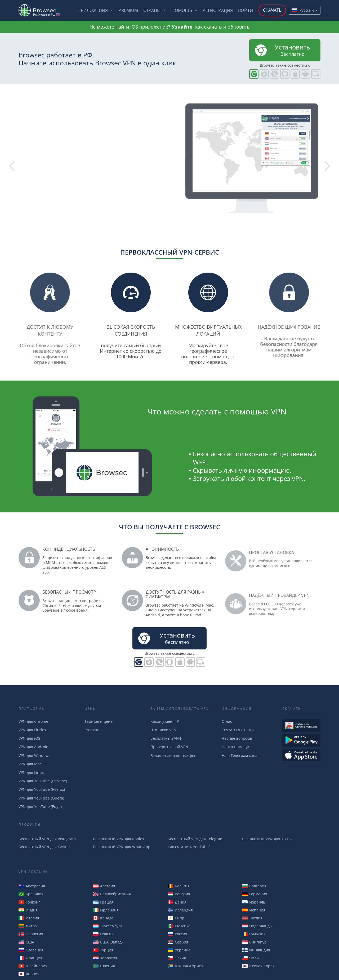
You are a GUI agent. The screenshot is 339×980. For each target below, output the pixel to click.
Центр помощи (235, 747)
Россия (177, 934)
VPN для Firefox (32, 730)
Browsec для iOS (295, 74)
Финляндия (256, 950)
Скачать (272, 10)
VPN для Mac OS (33, 764)
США (26, 942)
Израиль (254, 902)
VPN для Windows (34, 755)
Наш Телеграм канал (241, 755)
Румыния (254, 934)
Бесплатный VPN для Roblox (119, 839)
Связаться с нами (238, 730)
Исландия (180, 910)
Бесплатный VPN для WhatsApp (122, 847)
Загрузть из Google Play (301, 740)
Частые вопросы (237, 738)
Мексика (179, 926)
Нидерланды (257, 926)
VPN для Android (34, 747)
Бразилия (31, 894)
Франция (30, 958)
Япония (29, 974)
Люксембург (108, 926)
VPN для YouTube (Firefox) (42, 789)
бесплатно (282, 50)
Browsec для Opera (285, 74)
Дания (177, 902)
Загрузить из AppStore (301, 755)
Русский (303, 10)
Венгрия (179, 894)
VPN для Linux (31, 772)
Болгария (254, 886)
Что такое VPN (163, 730)
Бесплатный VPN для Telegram (196, 839)
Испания (254, 910)
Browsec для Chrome (254, 74)
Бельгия (179, 886)
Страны (152, 10)
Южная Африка (185, 966)
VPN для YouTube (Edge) (40, 807)
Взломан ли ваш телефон (173, 755)
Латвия (252, 918)
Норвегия (31, 934)
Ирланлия (106, 910)
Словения (31, 950)
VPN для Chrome (33, 721)
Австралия (32, 886)
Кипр (176, 918)
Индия (28, 910)
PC (316, 74)
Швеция (104, 966)
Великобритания (112, 894)
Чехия (177, 958)
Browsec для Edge (275, 74)
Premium (128, 10)
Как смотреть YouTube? (189, 847)
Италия (29, 918)
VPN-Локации (33, 872)
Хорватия (105, 958)
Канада (103, 918)
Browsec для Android (305, 74)
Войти (246, 10)
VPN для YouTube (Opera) (41, 798)
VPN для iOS (29, 738)
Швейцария (33, 966)
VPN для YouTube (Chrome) (43, 781)
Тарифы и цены (99, 721)
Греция (103, 902)
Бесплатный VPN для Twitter (44, 847)
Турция (103, 950)
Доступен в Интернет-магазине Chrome (301, 725)
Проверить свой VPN (169, 747)
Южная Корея (258, 966)
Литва (28, 926)
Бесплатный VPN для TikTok (267, 839)
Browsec (42, 10)
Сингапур (254, 942)
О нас (227, 721)
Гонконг (29, 902)
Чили (250, 958)
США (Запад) (108, 942)
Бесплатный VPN (166, 738)
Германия (255, 894)
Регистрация (218, 10)
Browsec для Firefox (264, 74)
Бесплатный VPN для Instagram (47, 839)
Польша (104, 934)
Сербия (178, 942)
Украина (179, 950)
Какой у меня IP (165, 721)
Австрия (104, 886)
